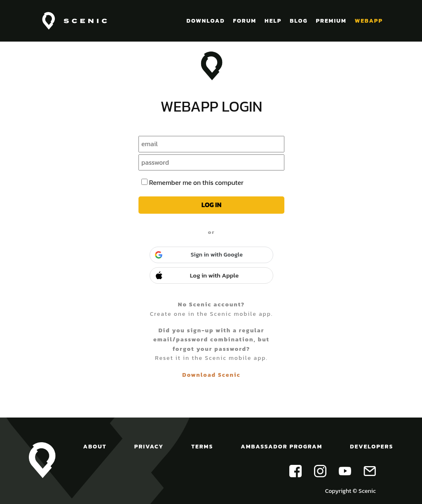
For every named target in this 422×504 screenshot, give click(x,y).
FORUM (245, 21)
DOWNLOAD (206, 21)
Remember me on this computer (196, 182)
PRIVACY (149, 447)
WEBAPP (369, 21)
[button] (211, 255)
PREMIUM (331, 21)
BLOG (299, 21)
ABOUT (95, 447)
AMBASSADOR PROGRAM (281, 447)
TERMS (202, 447)
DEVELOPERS (372, 447)
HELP (273, 21)
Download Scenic (211, 375)
